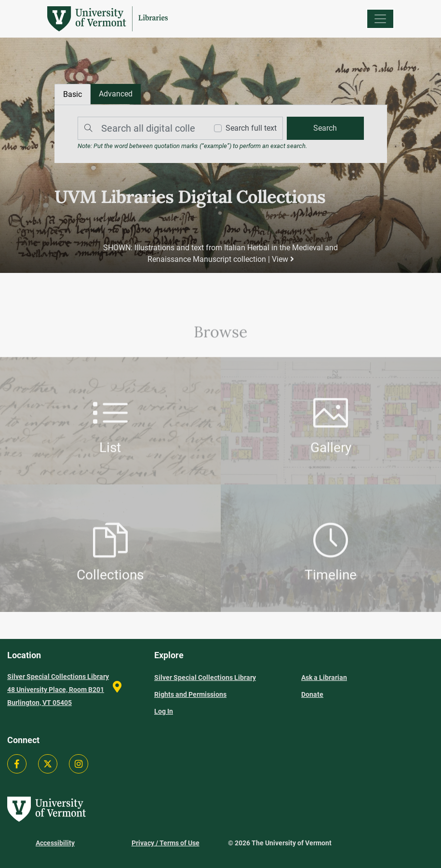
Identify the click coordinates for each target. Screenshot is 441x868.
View (282, 259)
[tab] (116, 94)
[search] (325, 128)
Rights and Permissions (190, 694)
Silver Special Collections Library (205, 678)
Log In (164, 711)
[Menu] (380, 19)
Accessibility (55, 843)
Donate (312, 694)
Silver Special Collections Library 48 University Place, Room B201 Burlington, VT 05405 (58, 690)
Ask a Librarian (324, 678)
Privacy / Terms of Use (166, 843)
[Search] (140, 128)
